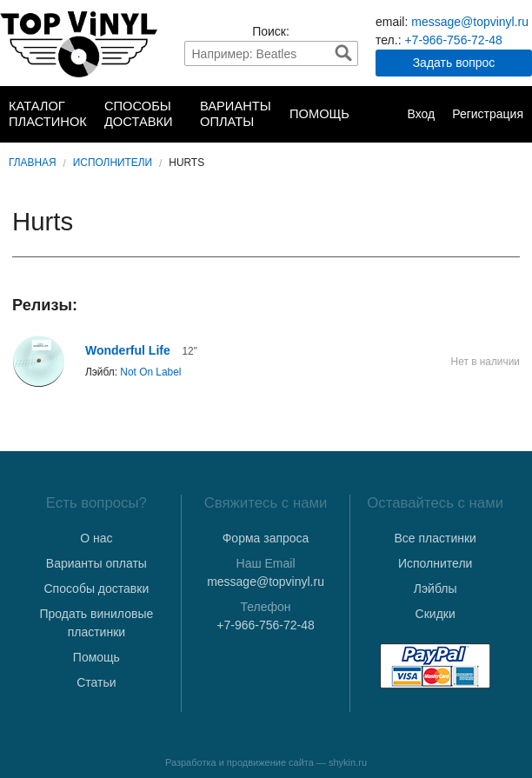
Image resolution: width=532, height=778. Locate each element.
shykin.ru (348, 762)
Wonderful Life (128, 350)
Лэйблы (436, 588)
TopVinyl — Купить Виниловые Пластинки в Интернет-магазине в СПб (79, 44)
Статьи (96, 682)
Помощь (319, 114)
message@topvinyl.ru (470, 22)
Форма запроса (266, 538)
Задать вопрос (454, 63)
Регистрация (488, 114)
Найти (343, 53)
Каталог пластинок (48, 114)
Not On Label (150, 372)
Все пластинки (435, 538)
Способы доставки (139, 114)
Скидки (436, 614)
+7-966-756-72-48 (453, 40)
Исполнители (113, 163)
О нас (96, 538)
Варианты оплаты (236, 114)
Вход (421, 114)
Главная (33, 163)
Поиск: (271, 31)
